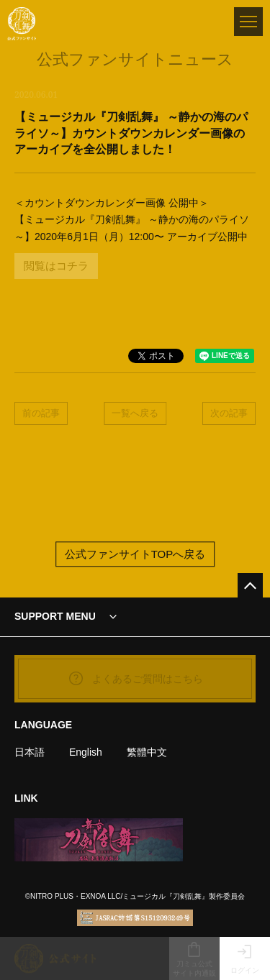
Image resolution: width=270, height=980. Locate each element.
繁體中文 (147, 752)
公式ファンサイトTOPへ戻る (135, 554)
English (86, 752)
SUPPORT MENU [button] (55, 616)
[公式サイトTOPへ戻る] (250, 586)
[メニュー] (248, 22)
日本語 (30, 752)
